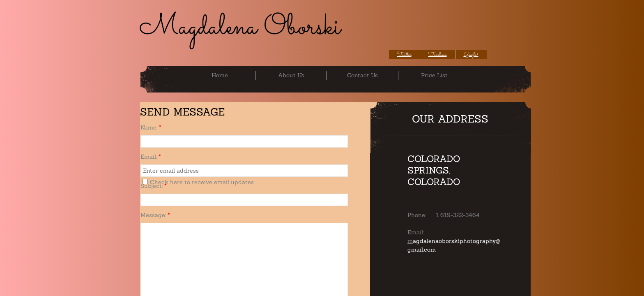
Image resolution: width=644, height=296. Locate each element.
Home (220, 75)
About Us (291, 75)
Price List (434, 75)
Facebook (438, 55)
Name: (151, 127)
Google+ (471, 55)
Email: (151, 157)
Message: (155, 215)
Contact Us (362, 75)
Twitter (404, 55)
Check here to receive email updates (198, 182)
